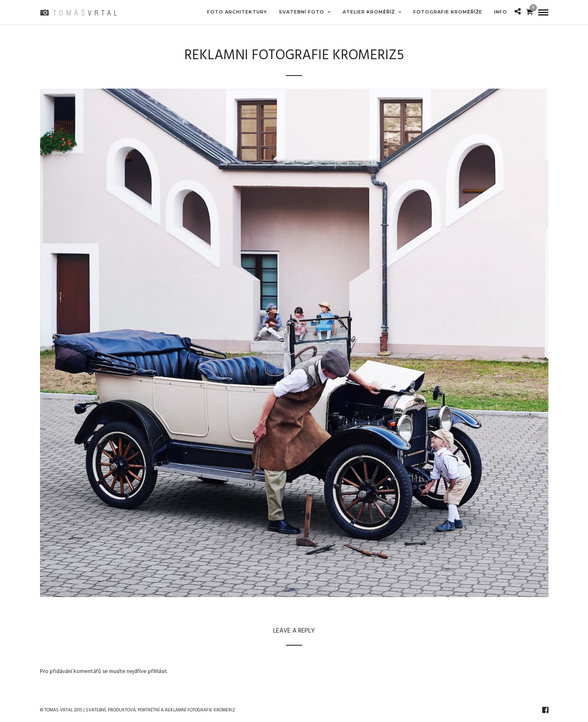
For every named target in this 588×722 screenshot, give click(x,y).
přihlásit (157, 672)
